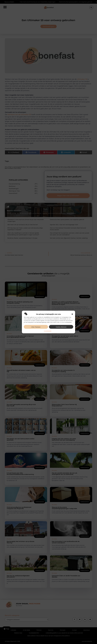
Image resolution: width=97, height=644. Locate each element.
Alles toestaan (36, 327)
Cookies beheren (61, 327)
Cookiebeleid (48, 331)
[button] (72, 314)
